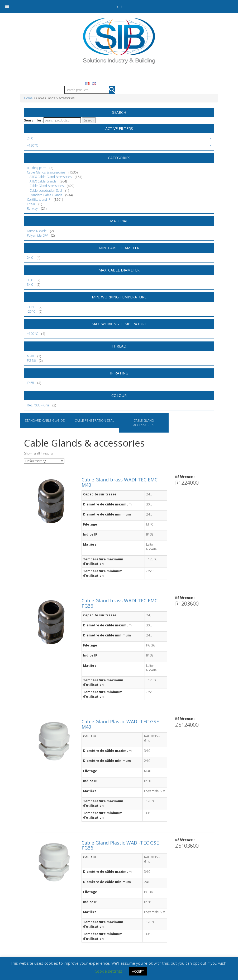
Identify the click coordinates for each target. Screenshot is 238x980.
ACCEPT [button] (138, 971)
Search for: (33, 120)
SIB (119, 6)
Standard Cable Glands (45, 421)
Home (28, 98)
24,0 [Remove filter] (30, 138)
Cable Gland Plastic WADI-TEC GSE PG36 (120, 845)
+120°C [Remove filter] (32, 145)
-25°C (31, 311)
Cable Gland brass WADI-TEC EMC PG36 (120, 603)
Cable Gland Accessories (144, 423)
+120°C (32, 334)
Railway (32, 208)
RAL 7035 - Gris (38, 405)
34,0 (30, 285)
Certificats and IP (39, 200)
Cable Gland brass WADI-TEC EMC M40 (120, 482)
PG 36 (31, 361)
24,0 (30, 258)
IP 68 (30, 383)
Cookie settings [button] (108, 971)
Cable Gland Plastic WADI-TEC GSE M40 (120, 724)
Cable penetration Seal (94, 421)
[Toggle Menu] (7, 6)
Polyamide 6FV (37, 235)
